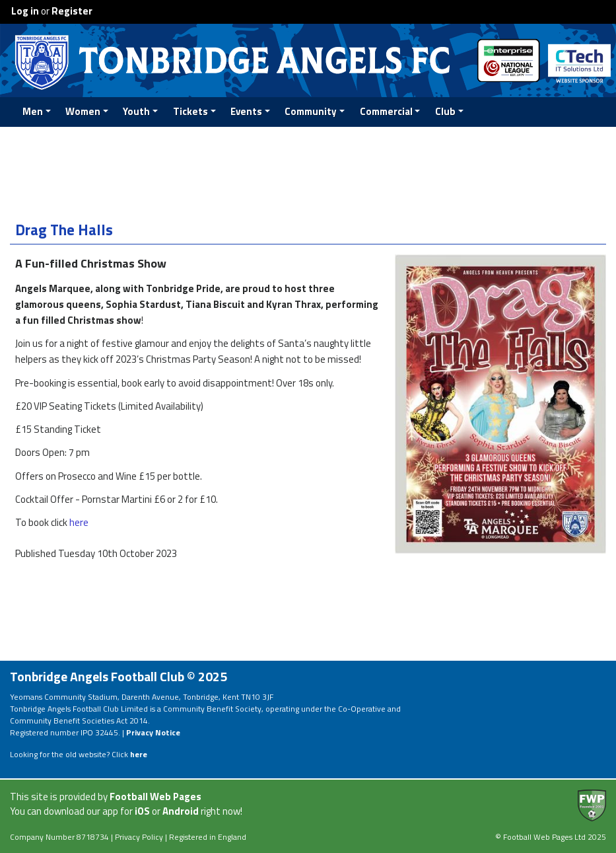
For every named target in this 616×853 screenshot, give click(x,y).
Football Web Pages (155, 797)
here (79, 522)
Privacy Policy (139, 837)
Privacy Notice (153, 732)
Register (72, 11)
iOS (142, 811)
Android (181, 811)
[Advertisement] (308, 171)
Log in (25, 11)
